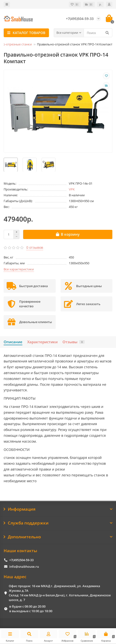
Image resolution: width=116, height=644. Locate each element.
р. (100, 4)
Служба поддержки (58, 523)
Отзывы (74, 342)
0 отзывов (35, 247)
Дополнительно (58, 537)
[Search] (98, 33)
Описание (13, 342)
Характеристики (42, 342)
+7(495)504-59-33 (21, 560)
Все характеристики (19, 269)
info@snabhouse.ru (24, 567)
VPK (72, 189)
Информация (58, 509)
